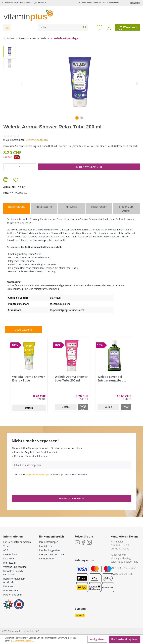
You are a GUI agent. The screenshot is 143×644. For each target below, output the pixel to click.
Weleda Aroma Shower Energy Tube (28, 378)
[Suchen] (84, 27)
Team (6, 546)
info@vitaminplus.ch (122, 574)
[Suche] (59, 27)
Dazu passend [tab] (23, 330)
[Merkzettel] (99, 27)
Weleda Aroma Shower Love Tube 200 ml (71, 378)
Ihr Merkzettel (47, 559)
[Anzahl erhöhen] (33, 167)
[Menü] (7, 27)
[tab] (17, 209)
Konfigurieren (97, 639)
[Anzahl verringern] (7, 167)
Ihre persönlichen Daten (52, 554)
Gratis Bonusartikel (90, 3)
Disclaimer (9, 559)
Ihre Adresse (46, 546)
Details (29, 408)
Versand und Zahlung (15, 567)
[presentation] (37, 485)
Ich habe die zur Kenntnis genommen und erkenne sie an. (51, 474)
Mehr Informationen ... (23, 641)
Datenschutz (10, 554)
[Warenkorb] (127, 27)
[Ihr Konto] (109, 27)
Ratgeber (8, 586)
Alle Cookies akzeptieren (124, 639)
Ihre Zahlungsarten (49, 550)
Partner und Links (13, 595)
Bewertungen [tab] (99, 207)
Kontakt (135, 3)
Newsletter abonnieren (71, 498)
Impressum (9, 563)
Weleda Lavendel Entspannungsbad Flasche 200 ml (110, 378)
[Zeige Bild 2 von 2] (82, 118)
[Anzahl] (20, 167)
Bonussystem (11, 590)
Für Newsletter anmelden (17, 542)
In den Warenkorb (89, 167)
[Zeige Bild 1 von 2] (77, 118)
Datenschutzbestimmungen (38, 474)
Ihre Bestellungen (48, 542)
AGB (6, 550)
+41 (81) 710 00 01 (38, 3)
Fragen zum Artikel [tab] (126, 209)
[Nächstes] (137, 83)
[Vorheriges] (22, 83)
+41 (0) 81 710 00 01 (126, 568)
